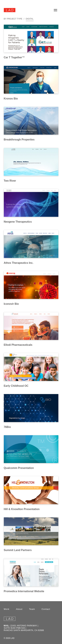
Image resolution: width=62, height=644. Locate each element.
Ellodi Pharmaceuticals (18, 345)
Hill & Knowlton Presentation (22, 509)
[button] (55, 10)
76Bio (7, 427)
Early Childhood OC (16, 386)
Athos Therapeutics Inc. (19, 263)
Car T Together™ (14, 57)
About (19, 609)
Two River (10, 181)
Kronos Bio (11, 99)
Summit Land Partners (18, 550)
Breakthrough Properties (19, 140)
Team (32, 609)
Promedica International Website (24, 591)
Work (7, 609)
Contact (46, 609)
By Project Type (13, 19)
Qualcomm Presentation (19, 468)
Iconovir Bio (11, 304)
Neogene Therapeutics (18, 222)
